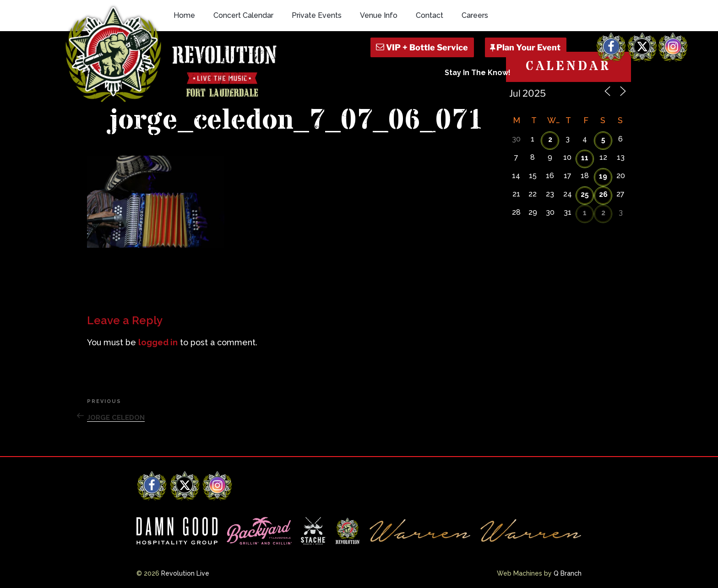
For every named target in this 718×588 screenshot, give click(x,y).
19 (603, 176)
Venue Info (379, 15)
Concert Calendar (243, 15)
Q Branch (568, 573)
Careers (475, 15)
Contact (430, 15)
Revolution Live (185, 573)
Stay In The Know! (478, 73)
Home (184, 15)
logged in (158, 342)
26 (603, 194)
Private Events (317, 15)
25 (585, 194)
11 (585, 158)
